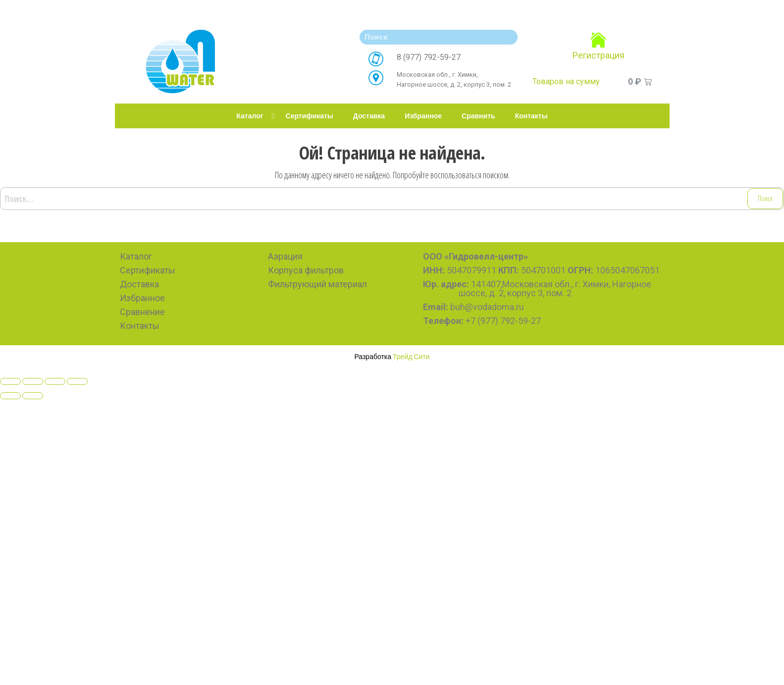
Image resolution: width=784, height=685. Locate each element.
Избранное (423, 116)
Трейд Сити (411, 356)
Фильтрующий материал (317, 284)
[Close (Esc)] (10, 381)
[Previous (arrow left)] (10, 396)
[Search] (508, 37)
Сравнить (478, 116)
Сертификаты (310, 116)
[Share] (33, 381)
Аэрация (285, 256)
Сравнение (142, 312)
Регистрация (599, 55)
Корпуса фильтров (306, 270)
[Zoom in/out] (77, 381)
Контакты (531, 116)
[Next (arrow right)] (33, 396)
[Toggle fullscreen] (55, 381)
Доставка (369, 116)
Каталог (250, 116)
